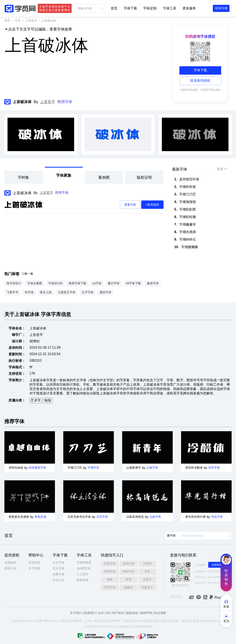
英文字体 (58, 568)
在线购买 (10, 562)
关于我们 (76, 613)
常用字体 (110, 571)
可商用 (147, 564)
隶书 (128, 579)
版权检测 (82, 580)
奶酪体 (128, 587)
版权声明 (146, 613)
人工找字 (82, 574)
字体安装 (34, 562)
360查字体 (83, 568)
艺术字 (36, 400)
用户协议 (118, 613)
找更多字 (147, 587)
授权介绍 (10, 568)
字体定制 (150, 8)
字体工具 (170, 8)
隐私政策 (132, 613)
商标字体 (128, 571)
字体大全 (58, 580)
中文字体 (58, 562)
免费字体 (58, 574)
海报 (48, 400)
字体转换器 (84, 562)
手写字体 (110, 587)
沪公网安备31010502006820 (133, 627)
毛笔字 (147, 579)
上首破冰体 (22, 193)
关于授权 (34, 568)
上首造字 (31, 20)
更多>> (222, 169)
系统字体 (128, 564)
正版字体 (110, 564)
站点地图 (160, 613)
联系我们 (90, 613)
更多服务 (189, 8)
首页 (114, 8)
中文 (18, 20)
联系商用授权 (200, 81)
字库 (147, 571)
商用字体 (65, 102)
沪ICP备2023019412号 (99, 627)
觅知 (65, 621)
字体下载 (130, 8)
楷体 (110, 579)
